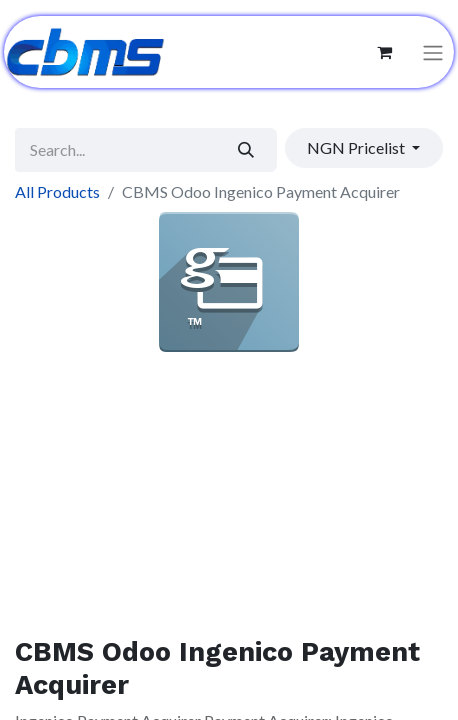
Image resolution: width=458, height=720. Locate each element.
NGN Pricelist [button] (357, 147)
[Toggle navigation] (433, 52)
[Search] (246, 150)
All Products (57, 191)
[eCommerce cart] (384, 52)
